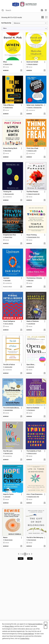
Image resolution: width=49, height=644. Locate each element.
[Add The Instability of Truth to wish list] (45, 460)
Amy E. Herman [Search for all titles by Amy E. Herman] (9, 324)
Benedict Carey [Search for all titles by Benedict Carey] (9, 453)
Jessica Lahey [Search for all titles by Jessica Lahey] (8, 367)
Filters (5, 28)
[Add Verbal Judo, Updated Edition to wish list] (45, 114)
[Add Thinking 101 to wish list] (21, 200)
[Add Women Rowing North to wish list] (21, 157)
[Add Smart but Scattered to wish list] (45, 417)
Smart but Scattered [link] (33, 408)
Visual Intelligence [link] (9, 321)
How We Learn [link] (8, 451)
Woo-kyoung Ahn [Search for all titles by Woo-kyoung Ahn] (9, 194)
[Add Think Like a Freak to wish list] (45, 157)
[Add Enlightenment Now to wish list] (21, 244)
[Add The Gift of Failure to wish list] (21, 373)
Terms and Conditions (35, 624)
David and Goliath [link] (32, 62)
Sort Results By (6, 23)
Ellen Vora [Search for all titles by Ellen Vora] (31, 280)
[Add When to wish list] (21, 71)
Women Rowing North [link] (10, 148)
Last (30, 559)
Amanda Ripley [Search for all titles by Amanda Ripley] (9, 410)
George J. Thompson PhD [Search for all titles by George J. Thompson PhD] (35, 108)
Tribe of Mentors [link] (8, 105)
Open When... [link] (31, 365)
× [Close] (46, 625)
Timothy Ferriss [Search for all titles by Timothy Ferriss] (9, 108)
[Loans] (42, 11)
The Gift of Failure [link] (9, 365)
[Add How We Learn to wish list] (21, 460)
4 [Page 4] (27, 554)
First (21, 559)
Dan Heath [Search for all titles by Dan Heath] (8, 280)
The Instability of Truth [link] (34, 451)
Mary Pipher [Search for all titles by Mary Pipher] (8, 151)
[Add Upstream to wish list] (21, 287)
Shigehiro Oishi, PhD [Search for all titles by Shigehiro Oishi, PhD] (34, 497)
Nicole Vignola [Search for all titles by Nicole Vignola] (9, 540)
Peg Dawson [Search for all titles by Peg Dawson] (31, 410)
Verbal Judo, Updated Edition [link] (35, 105)
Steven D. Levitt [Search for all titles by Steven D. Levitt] (32, 151)
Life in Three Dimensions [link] (34, 494)
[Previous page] (19, 554)
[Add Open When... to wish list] (45, 373)
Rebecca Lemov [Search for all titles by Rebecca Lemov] (32, 453)
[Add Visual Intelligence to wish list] (21, 330)
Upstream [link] (6, 278)
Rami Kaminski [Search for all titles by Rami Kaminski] (32, 540)
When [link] (5, 62)
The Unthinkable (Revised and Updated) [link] (12, 408)
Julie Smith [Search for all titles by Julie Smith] (31, 367)
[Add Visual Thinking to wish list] (45, 244)
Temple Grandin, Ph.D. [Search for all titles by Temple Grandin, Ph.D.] (34, 237)
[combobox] (21, 10)
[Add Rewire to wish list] (21, 546)
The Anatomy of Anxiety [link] (34, 278)
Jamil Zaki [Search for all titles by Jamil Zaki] (8, 497)
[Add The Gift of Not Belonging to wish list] (45, 546)
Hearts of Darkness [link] (33, 321)
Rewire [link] (5, 538)
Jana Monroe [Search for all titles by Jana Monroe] (32, 324)
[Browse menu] (46, 10)
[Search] (3, 10)
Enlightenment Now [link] (10, 235)
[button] (43, 18)
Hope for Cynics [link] (8, 494)
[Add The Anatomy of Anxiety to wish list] (45, 287)
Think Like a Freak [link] (32, 148)
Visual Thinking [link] (32, 235)
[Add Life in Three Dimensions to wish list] (45, 503)
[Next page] (32, 554)
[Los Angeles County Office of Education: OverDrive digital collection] (24, 4)
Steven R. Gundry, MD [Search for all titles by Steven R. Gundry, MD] (34, 194)
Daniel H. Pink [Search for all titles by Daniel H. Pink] (9, 64)
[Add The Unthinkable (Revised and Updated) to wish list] (21, 417)
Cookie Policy (25, 639)
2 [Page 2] (23, 554)
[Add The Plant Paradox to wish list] (45, 200)
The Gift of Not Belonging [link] (35, 538)
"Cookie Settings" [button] (28, 634)
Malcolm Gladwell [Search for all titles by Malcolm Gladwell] (33, 64)
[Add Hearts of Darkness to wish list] (45, 330)
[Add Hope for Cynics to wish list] (21, 503)
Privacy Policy (9, 626)
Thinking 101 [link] (7, 192)
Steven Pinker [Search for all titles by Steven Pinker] (8, 237)
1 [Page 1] (21, 554)
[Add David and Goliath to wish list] (45, 71)
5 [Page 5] (29, 554)
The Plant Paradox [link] (32, 192)
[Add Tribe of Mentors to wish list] (21, 114)
